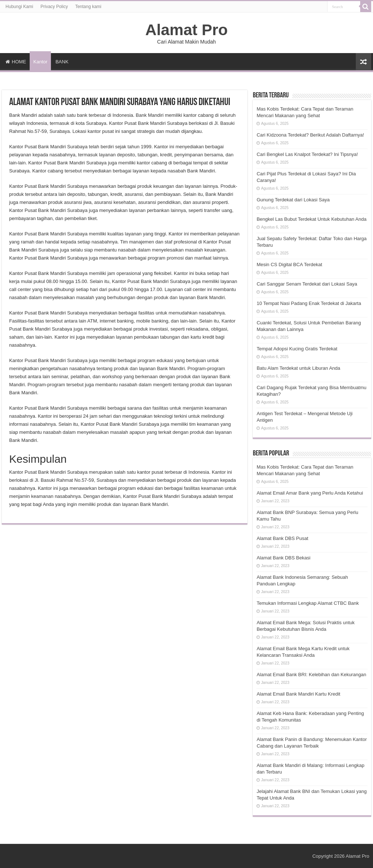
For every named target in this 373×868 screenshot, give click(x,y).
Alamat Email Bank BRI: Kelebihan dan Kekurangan (311, 675)
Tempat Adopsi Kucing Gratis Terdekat (297, 349)
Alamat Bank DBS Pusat (282, 538)
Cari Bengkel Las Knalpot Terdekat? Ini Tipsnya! (307, 154)
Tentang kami (88, 7)
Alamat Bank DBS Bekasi (283, 558)
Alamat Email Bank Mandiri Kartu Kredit (298, 694)
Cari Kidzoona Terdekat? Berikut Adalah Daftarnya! (310, 135)
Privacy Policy (54, 7)
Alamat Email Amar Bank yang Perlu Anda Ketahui (310, 493)
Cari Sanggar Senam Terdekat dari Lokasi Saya (307, 284)
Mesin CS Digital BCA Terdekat (289, 265)
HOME (16, 62)
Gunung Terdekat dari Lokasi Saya (293, 200)
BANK (62, 62)
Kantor (40, 62)
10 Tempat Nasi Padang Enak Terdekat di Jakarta (309, 303)
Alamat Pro (186, 30)
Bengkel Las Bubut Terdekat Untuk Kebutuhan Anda (311, 219)
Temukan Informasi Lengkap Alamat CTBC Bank (308, 603)
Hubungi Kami (19, 7)
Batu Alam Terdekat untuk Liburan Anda (298, 368)
